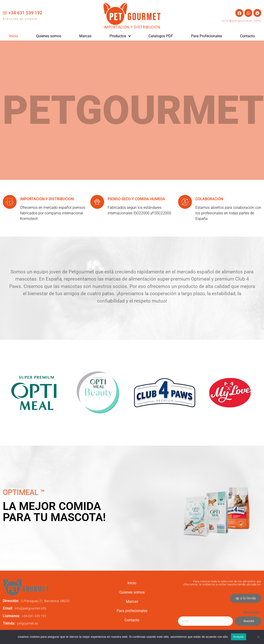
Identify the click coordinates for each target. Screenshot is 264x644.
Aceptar (239, 637)
